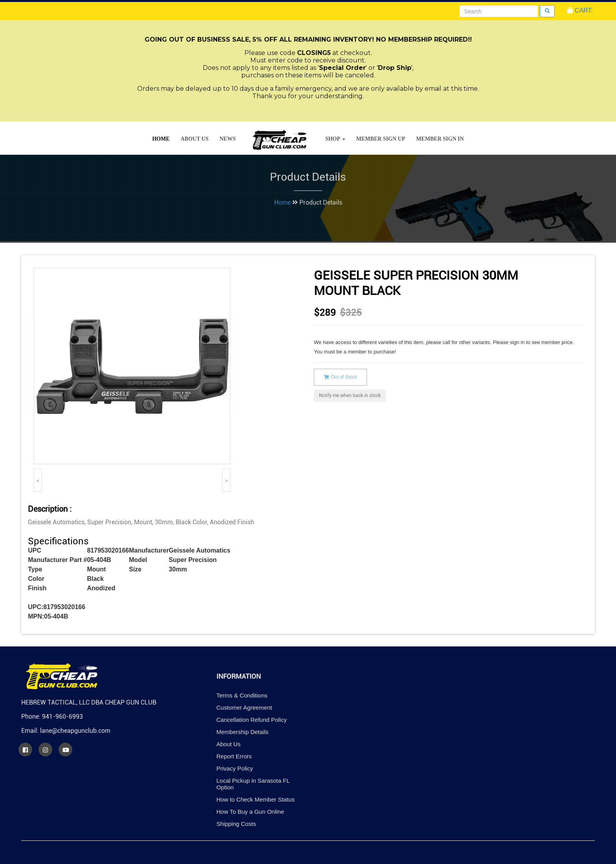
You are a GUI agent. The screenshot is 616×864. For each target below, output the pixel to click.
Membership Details (243, 732)
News (228, 139)
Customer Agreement (244, 707)
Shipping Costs (236, 824)
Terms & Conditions (242, 695)
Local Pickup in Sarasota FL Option (253, 784)
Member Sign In (440, 139)
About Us (195, 139)
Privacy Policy (235, 768)
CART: (580, 10)
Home (161, 139)
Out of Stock (340, 377)
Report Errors (234, 756)
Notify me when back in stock (350, 395)
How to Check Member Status (256, 799)
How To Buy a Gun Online (250, 812)
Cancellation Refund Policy (252, 720)
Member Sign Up (381, 139)
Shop (335, 139)
